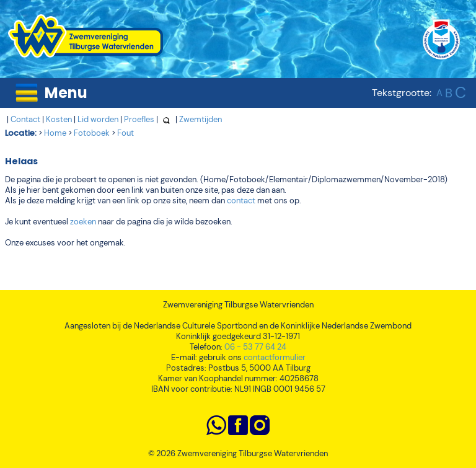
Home (55, 133)
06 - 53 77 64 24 (255, 347)
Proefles (139, 119)
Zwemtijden (201, 119)
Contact (25, 119)
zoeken (83, 222)
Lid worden (98, 119)
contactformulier (275, 357)
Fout (126, 133)
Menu (66, 93)
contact (241, 201)
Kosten (59, 119)
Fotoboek (92, 133)
